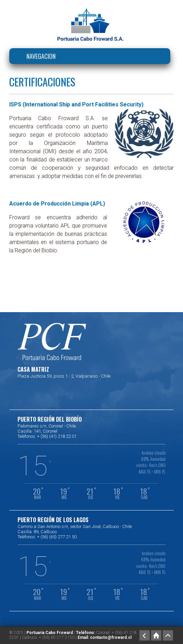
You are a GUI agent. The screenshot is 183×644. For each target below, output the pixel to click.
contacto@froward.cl (111, 637)
